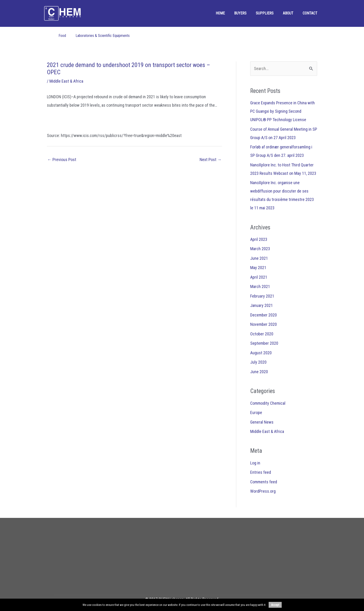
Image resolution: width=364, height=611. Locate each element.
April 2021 (259, 277)
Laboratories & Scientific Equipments (103, 36)
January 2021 (262, 305)
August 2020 (261, 353)
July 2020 (258, 362)
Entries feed (261, 472)
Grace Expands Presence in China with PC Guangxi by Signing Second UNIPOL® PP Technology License (283, 111)
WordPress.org (263, 491)
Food (62, 36)
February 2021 (262, 296)
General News (262, 422)
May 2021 (258, 268)
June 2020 (259, 372)
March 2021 (260, 286)
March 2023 (260, 249)
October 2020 (262, 334)
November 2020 (263, 324)
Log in (255, 463)
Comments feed (264, 482)
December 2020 (263, 315)
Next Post (211, 160)
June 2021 (259, 258)
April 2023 (259, 239)
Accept (275, 605)
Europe (256, 413)
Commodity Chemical (268, 403)
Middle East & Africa (66, 81)
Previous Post (62, 160)
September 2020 (264, 343)
